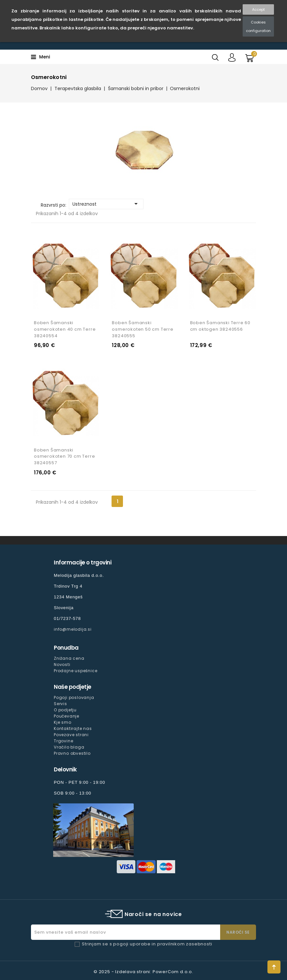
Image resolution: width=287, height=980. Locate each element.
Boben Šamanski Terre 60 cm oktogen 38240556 (220, 326)
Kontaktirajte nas (73, 728)
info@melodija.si (73, 629)
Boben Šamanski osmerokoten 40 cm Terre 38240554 (65, 329)
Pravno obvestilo (72, 753)
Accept (258, 9)
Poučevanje (67, 716)
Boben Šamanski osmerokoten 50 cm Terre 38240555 (143, 329)
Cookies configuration (258, 26)
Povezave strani (71, 735)
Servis (60, 704)
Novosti (62, 664)
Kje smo (63, 722)
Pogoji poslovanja (74, 697)
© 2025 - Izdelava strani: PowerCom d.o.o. (143, 972)
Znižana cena (69, 658)
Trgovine (63, 741)
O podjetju (65, 710)
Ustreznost (106, 204)
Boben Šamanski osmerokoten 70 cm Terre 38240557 (64, 457)
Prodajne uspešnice (76, 671)
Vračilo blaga (69, 747)
